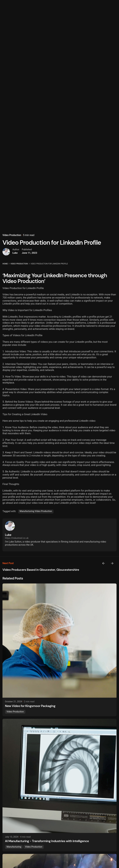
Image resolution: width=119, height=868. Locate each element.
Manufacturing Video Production (36, 511)
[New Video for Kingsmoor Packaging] (59, 641)
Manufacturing (14, 847)
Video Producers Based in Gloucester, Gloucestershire (41, 570)
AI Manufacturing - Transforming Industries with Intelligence (47, 841)
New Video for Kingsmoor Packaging (30, 706)
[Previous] (104, 563)
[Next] (112, 563)
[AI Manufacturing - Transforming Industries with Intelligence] (59, 776)
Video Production (12, 226)
